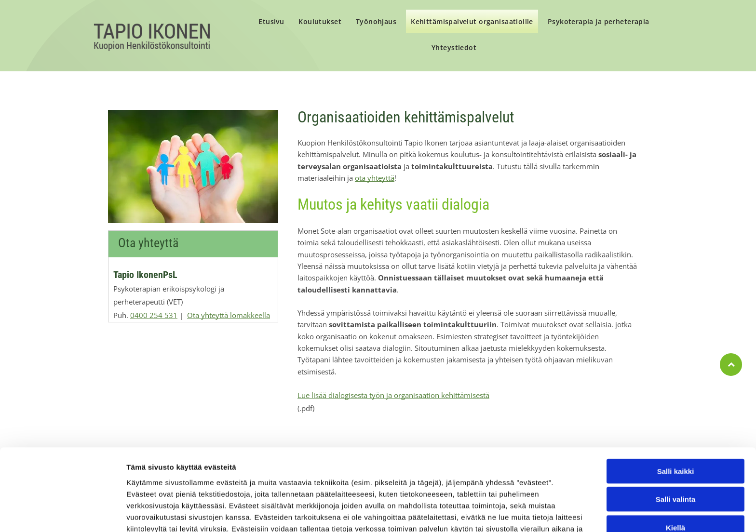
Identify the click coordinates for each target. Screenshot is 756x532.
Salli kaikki (676, 413)
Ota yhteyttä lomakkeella (229, 315)
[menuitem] (271, 23)
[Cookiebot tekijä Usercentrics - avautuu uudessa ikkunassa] (62, 513)
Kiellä (675, 469)
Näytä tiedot (516, 513)
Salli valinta (676, 441)
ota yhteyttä (375, 178)
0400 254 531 (154, 315)
